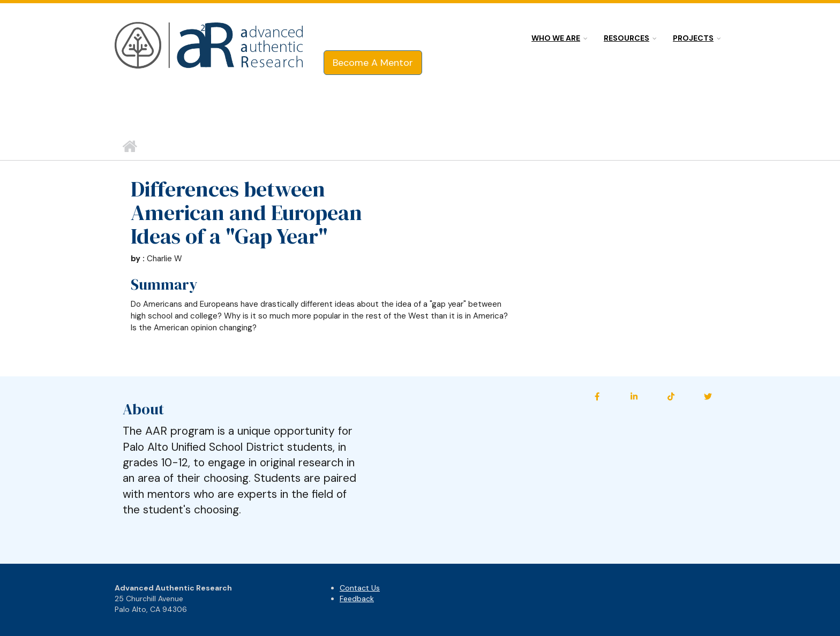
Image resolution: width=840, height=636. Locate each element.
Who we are (556, 38)
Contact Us (360, 588)
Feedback (357, 599)
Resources (627, 38)
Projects (693, 38)
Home (129, 147)
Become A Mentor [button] (373, 63)
